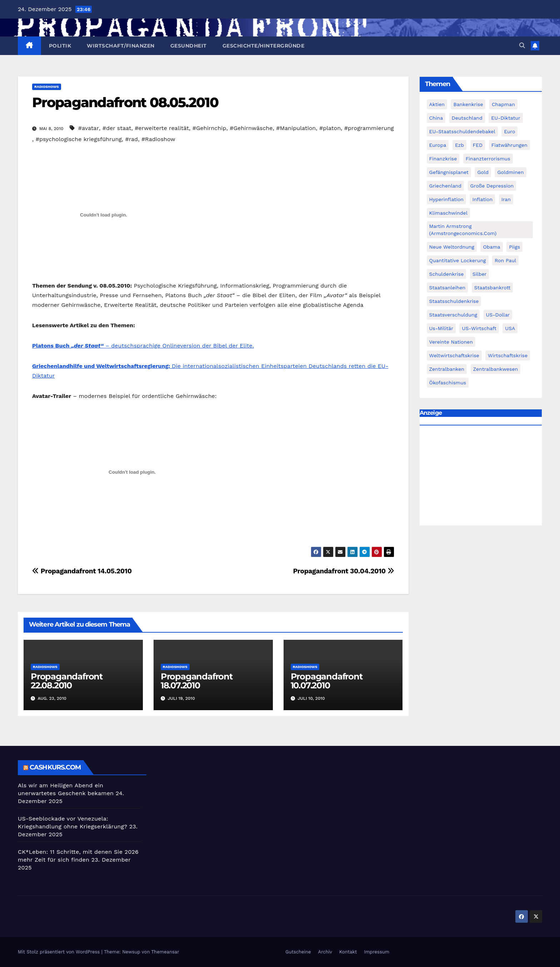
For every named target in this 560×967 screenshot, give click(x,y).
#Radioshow (158, 139)
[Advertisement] (481, 477)
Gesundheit (189, 46)
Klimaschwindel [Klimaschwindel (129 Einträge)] (448, 213)
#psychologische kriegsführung (79, 139)
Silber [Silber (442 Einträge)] (479, 274)
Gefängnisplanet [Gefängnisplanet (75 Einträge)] (449, 172)
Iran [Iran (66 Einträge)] (506, 199)
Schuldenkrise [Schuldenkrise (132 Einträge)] (447, 274)
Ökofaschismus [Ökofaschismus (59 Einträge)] (448, 383)
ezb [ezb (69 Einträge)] (459, 145)
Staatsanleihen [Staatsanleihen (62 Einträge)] (447, 288)
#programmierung (369, 128)
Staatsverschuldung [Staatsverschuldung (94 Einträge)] (453, 315)
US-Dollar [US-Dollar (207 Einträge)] (498, 315)
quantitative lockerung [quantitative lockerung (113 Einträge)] (458, 260)
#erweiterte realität (162, 128)
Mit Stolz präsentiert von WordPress (60, 952)
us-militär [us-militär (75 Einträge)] (441, 328)
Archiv (325, 952)
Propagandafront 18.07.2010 (197, 681)
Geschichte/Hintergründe (264, 46)
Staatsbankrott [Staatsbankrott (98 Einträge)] (492, 288)
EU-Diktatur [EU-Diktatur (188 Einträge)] (506, 118)
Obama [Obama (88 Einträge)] (491, 247)
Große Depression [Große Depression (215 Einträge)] (492, 186)
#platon (330, 128)
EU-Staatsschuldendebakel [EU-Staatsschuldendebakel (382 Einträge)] (462, 131)
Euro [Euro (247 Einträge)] (509, 131)
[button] (522, 46)
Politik (60, 46)
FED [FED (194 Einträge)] (478, 145)
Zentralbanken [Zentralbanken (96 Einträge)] (447, 369)
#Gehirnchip (209, 128)
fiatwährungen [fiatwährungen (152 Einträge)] (509, 145)
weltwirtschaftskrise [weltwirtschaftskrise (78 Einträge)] (454, 355)
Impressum (377, 952)
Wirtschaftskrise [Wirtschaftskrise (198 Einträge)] (508, 355)
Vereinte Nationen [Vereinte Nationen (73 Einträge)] (451, 342)
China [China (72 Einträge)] (436, 118)
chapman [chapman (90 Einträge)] (503, 104)
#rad (132, 139)
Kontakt (348, 952)
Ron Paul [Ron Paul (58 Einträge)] (505, 260)
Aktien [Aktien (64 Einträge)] (437, 104)
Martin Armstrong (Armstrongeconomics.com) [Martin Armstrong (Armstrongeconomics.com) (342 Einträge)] (463, 230)
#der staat (117, 128)
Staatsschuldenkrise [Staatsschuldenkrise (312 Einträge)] (454, 301)
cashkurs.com (55, 767)
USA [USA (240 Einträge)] (510, 328)
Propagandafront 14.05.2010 (82, 571)
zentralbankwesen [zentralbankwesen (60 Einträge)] (496, 369)
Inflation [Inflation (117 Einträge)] (482, 199)
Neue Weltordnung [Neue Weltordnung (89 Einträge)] (452, 247)
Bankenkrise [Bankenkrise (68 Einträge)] (468, 104)
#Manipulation (296, 128)
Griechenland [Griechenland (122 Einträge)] (446, 186)
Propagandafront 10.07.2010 (327, 681)
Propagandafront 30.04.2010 (343, 571)
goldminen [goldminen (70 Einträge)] (510, 172)
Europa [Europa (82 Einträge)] (438, 145)
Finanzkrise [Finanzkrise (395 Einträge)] (443, 159)
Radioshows (47, 87)
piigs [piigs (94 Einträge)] (514, 247)
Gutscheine (298, 952)
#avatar (89, 128)
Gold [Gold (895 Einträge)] (483, 172)
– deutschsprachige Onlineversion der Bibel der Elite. (143, 346)
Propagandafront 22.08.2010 (67, 681)
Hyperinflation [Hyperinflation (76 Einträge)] (446, 199)
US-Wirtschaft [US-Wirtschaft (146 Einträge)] (479, 328)
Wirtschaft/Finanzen (121, 46)
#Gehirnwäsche (251, 128)
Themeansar (165, 952)
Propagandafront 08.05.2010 (125, 102)
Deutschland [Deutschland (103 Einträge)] (467, 118)
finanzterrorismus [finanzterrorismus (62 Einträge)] (488, 159)
